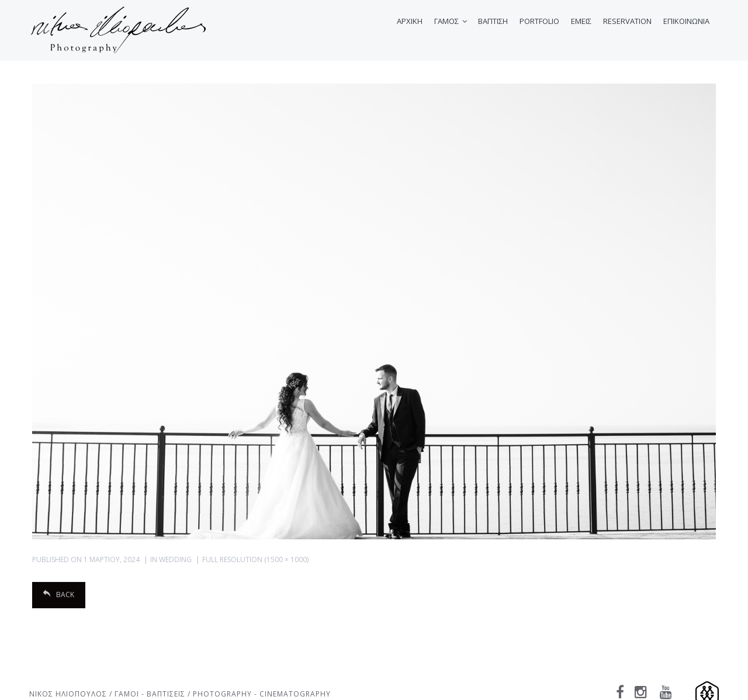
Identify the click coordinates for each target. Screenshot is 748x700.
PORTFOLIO (539, 21)
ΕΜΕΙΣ (581, 21)
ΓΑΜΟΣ (446, 21)
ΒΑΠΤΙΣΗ (493, 21)
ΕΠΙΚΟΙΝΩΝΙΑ (686, 21)
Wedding (175, 559)
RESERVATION (627, 21)
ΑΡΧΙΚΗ (410, 21)
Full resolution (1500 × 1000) (255, 559)
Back (59, 595)
